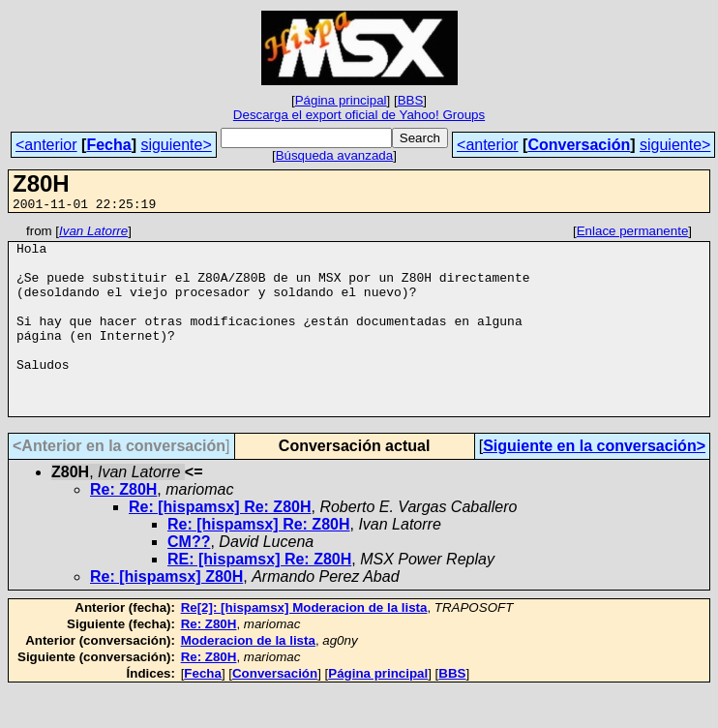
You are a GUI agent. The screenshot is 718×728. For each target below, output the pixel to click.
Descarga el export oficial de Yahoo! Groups (359, 115)
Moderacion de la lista (248, 678)
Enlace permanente (633, 234)
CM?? (189, 579)
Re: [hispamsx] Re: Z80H (220, 545)
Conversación (579, 145)
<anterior (46, 145)
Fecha (108, 145)
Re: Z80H (123, 527)
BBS (411, 100)
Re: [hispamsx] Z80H (166, 614)
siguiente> (176, 145)
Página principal (341, 100)
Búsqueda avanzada (335, 155)
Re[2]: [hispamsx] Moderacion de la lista (304, 645)
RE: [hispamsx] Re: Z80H (259, 597)
